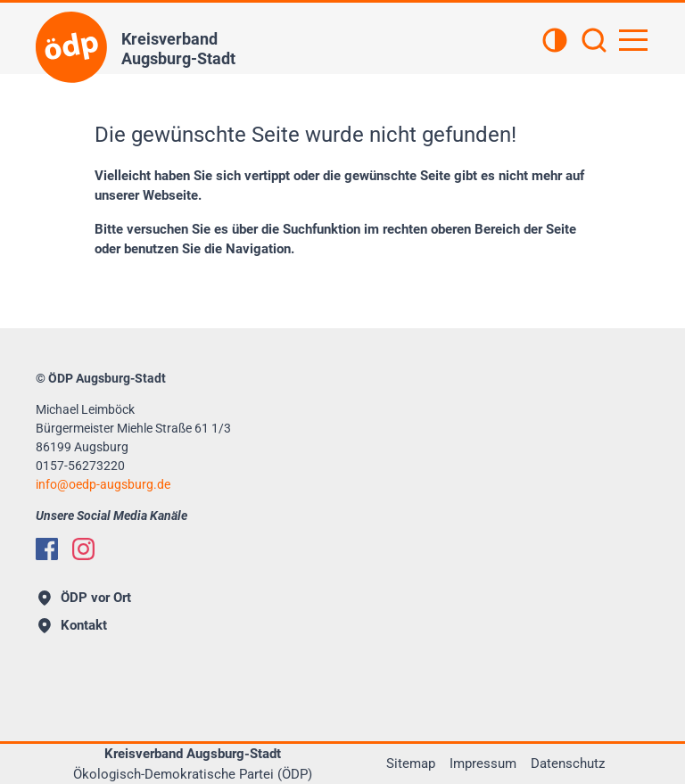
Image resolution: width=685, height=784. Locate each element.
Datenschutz (568, 763)
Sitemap (411, 763)
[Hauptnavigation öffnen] (633, 40)
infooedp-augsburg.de (103, 484)
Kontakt (73, 625)
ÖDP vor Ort (85, 598)
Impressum (483, 763)
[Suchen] (594, 42)
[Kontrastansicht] (555, 42)
